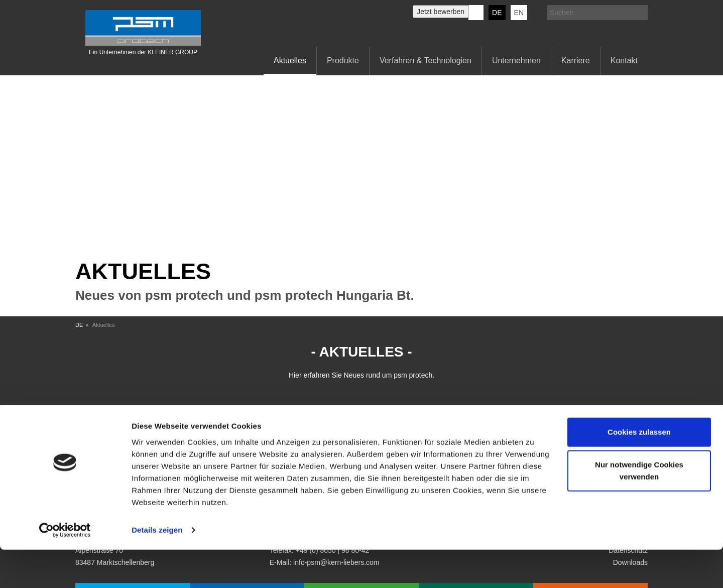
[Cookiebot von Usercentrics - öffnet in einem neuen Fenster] (65, 568)
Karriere (576, 61)
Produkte (343, 61)
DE (497, 13)
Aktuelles (290, 61)
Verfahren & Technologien (426, 61)
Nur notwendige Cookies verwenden (639, 509)
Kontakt (624, 61)
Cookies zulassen (639, 470)
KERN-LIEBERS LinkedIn (476, 13)
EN (519, 13)
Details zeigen (157, 568)
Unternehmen (516, 61)
